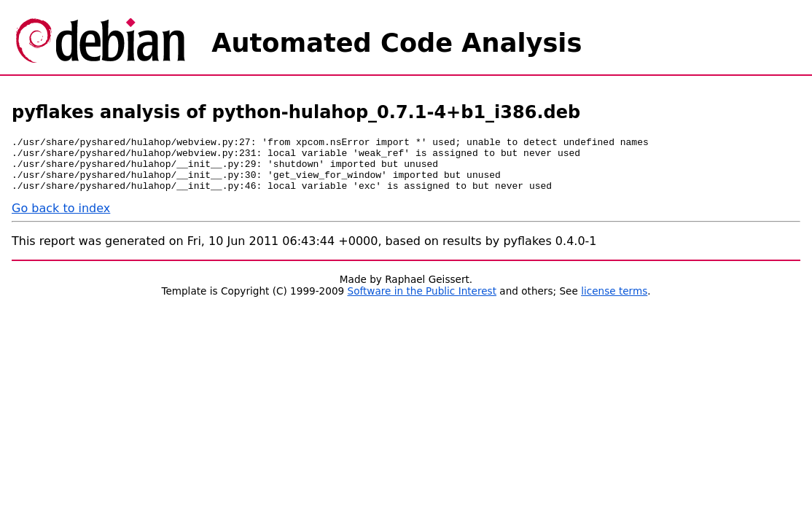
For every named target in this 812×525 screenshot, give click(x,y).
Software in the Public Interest (422, 302)
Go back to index (61, 219)
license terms (614, 302)
